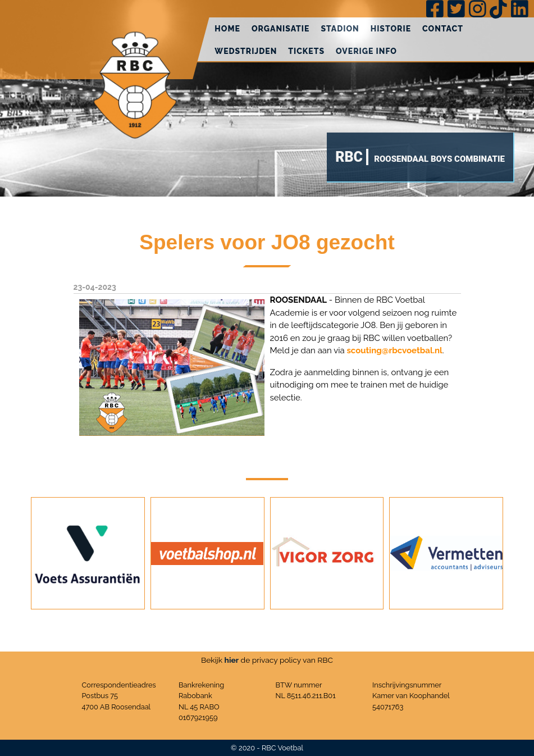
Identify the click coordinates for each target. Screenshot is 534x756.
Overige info (366, 51)
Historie (391, 29)
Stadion (340, 29)
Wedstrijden (246, 51)
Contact (443, 29)
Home (227, 29)
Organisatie (281, 29)
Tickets (306, 51)
